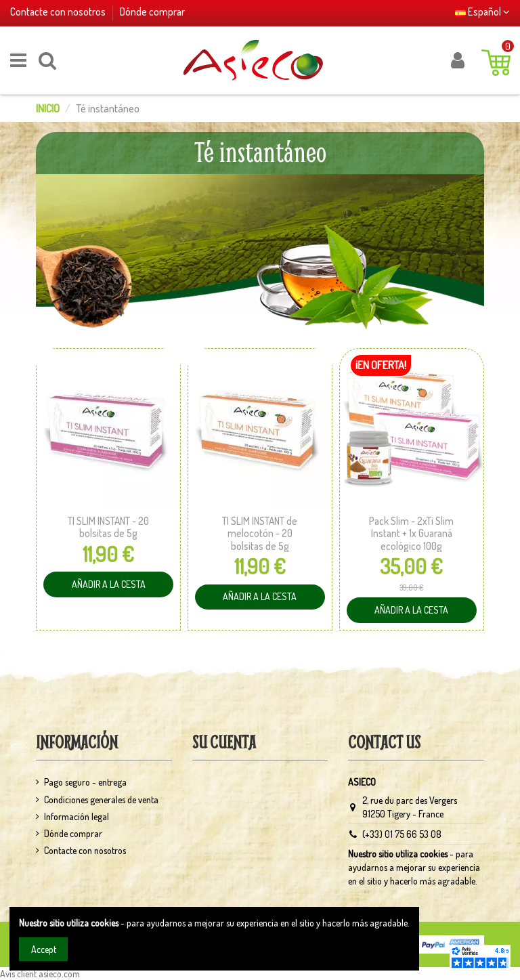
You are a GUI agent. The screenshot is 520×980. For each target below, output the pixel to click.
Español (482, 12)
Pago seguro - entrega (85, 782)
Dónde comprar (152, 12)
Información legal (77, 816)
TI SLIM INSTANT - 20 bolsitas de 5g (108, 527)
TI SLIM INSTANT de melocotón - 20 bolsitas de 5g (260, 533)
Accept (44, 949)
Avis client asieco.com (40, 974)
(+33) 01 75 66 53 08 (402, 834)
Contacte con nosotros (59, 12)
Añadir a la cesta (102, 581)
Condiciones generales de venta (101, 800)
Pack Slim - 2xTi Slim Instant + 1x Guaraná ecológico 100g (411, 533)
